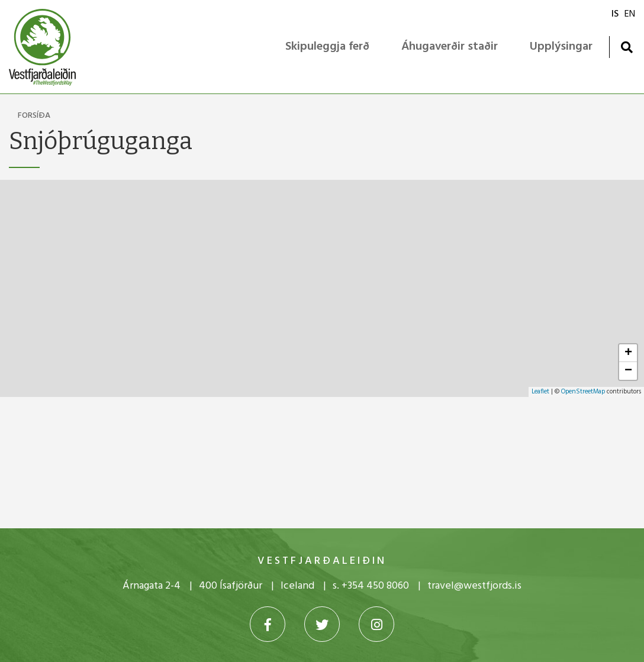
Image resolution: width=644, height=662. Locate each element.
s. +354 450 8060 (371, 586)
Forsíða (34, 116)
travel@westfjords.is (474, 586)
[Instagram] (376, 624)
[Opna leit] (627, 47)
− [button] (628, 371)
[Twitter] (322, 624)
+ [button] (628, 353)
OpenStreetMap (583, 392)
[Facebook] (268, 624)
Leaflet (540, 392)
